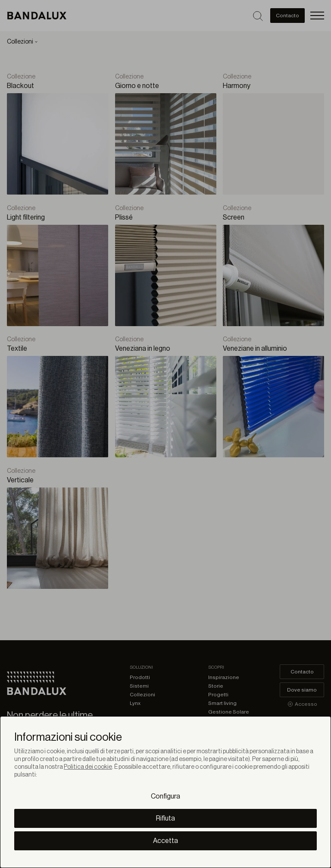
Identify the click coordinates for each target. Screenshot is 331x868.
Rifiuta (165, 818)
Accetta (165, 841)
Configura (165, 796)
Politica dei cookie (88, 767)
